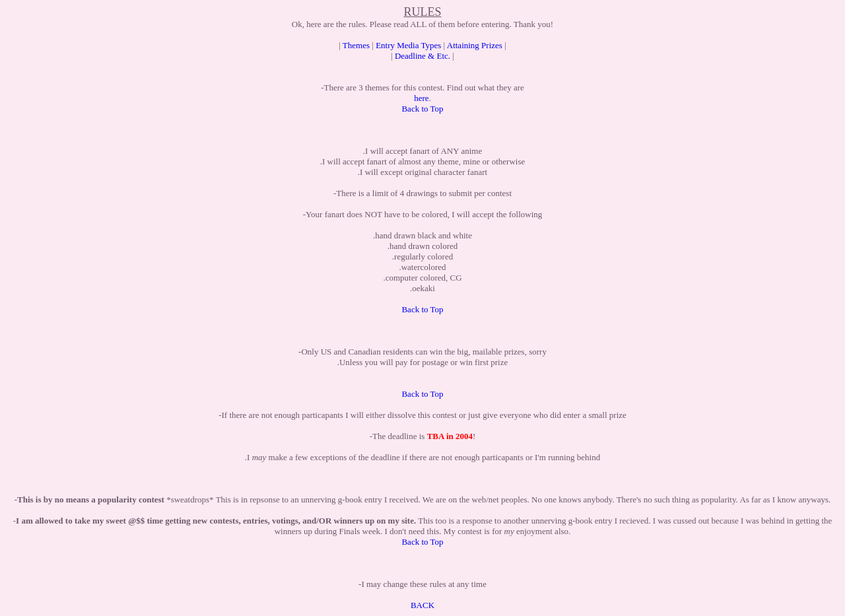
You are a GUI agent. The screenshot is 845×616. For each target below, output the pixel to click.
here (421, 98)
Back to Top (422, 109)
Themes (356, 45)
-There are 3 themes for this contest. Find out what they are (422, 87)
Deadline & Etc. (422, 56)
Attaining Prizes (475, 45)
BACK (422, 605)
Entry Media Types (408, 45)
